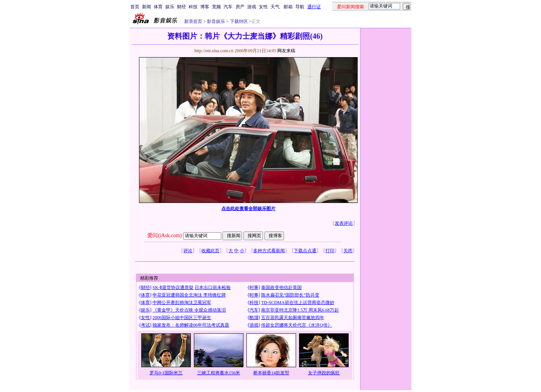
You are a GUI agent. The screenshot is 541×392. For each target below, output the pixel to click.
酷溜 (254, 318)
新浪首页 (193, 21)
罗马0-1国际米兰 (166, 373)
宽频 (216, 7)
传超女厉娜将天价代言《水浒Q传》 (297, 325)
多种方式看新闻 (269, 251)
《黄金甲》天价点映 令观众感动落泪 (189, 310)
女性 (263, 7)
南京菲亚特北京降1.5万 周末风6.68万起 (300, 310)
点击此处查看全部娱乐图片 (248, 209)
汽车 (228, 7)
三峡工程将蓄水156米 (219, 373)
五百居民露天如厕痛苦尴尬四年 (293, 318)
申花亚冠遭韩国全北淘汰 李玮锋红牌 (189, 295)
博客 (205, 7)
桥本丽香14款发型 (271, 373)
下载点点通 (305, 251)
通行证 (314, 7)
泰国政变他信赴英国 (281, 288)
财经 (181, 7)
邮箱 (288, 7)
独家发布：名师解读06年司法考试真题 (191, 325)
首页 (135, 7)
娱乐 (170, 7)
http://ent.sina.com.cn (214, 51)
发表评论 (344, 223)
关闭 (348, 251)
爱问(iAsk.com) (164, 235)
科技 (193, 7)
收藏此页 (210, 251)
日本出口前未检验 (213, 288)
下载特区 (238, 21)
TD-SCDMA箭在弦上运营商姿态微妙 (298, 303)
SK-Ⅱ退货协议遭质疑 (173, 288)
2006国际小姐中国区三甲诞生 (182, 318)
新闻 (147, 7)
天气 (275, 7)
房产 (240, 7)
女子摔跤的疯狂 (324, 373)
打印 (330, 251)
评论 (188, 251)
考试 (145, 325)
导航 (300, 7)
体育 (158, 7)
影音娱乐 (216, 21)
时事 (254, 288)
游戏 (252, 7)
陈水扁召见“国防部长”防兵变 (290, 295)
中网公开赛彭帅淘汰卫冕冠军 (182, 303)
